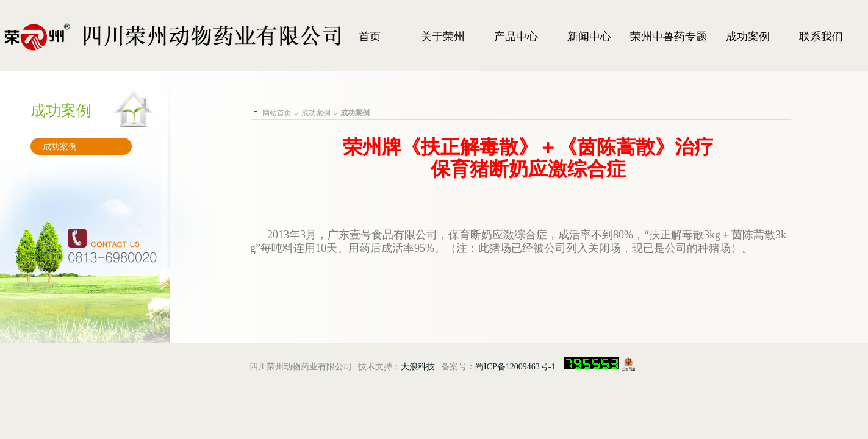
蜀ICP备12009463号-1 (515, 367)
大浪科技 (418, 367)
